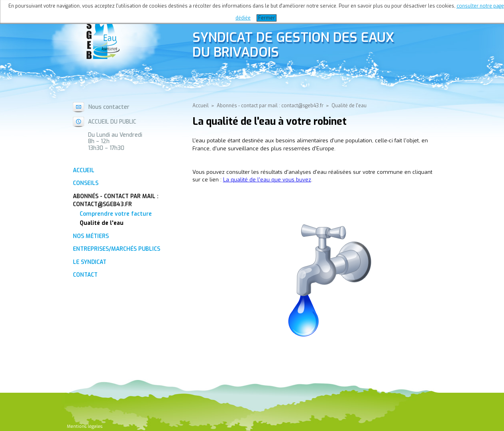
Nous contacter (109, 107)
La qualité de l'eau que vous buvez (267, 180)
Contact (85, 275)
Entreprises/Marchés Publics (117, 249)
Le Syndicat (90, 262)
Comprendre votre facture (116, 214)
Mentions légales (85, 426)
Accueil (84, 170)
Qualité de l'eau (102, 223)
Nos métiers (91, 236)
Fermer (267, 18)
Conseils (86, 183)
